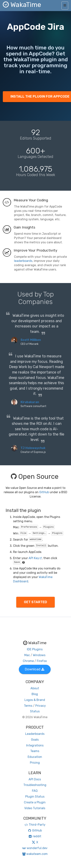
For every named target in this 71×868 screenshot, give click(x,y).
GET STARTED (35, 602)
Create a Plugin (35, 802)
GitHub (44, 492)
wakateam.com (35, 854)
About (35, 688)
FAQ (35, 791)
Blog (35, 694)
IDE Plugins (35, 649)
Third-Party (35, 825)
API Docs (35, 779)
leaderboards (23, 261)
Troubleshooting (35, 785)
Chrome (28, 661)
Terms (28, 706)
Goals (35, 740)
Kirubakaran (30, 402)
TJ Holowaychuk (33, 448)
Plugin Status (35, 797)
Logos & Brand (35, 700)
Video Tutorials (35, 808)
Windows (39, 655)
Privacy (41, 706)
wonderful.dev (35, 848)
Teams (35, 751)
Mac (27, 655)
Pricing (35, 763)
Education (35, 757)
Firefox (42, 661)
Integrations (35, 745)
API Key (35, 558)
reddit (35, 836)
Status (35, 711)
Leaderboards (35, 734)
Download (34, 669)
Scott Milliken (31, 340)
